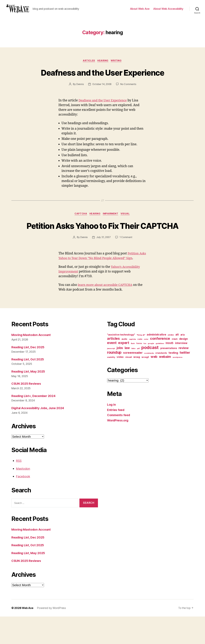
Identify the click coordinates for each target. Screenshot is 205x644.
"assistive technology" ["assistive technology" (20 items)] (121, 362)
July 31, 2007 (104, 265)
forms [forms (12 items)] (139, 371)
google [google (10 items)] (151, 371)
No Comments (129, 100)
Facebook (23, 504)
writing (117, 65)
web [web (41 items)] (154, 384)
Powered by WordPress (52, 635)
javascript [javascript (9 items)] (111, 376)
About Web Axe (140, 11)
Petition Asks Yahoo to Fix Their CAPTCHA (103, 247)
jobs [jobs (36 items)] (120, 375)
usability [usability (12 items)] (111, 385)
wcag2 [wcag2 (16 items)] (145, 385)
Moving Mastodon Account (32, 362)
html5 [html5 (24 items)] (170, 371)
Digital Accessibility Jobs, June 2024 (40, 435)
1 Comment (126, 265)
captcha (80, 230)
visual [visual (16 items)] (128, 385)
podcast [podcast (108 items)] (150, 375)
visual (127, 230)
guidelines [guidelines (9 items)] (160, 371)
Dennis (79, 100)
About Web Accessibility (168, 11)
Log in (112, 432)
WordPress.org (119, 448)
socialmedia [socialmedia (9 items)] (149, 381)
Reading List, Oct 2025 (28, 387)
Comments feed (119, 442)
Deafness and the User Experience (102, 83)
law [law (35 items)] (127, 375)
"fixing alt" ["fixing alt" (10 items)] (141, 362)
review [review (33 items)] (184, 375)
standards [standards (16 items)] (161, 380)
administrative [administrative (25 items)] (156, 362)
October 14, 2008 (102, 100)
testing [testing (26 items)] (173, 380)
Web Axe (28, 635)
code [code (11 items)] (140, 367)
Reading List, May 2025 (29, 399)
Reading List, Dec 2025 (29, 374)
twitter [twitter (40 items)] (185, 380)
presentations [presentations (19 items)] (169, 376)
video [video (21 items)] (120, 384)
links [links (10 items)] (133, 376)
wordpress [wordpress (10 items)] (178, 385)
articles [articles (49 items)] (113, 366)
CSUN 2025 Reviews (27, 411)
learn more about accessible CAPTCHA (107, 312)
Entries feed (116, 437)
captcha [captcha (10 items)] (132, 367)
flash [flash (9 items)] (133, 371)
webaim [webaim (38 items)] (165, 384)
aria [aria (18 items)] (183, 362)
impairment (111, 230)
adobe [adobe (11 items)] (171, 362)
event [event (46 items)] (112, 370)
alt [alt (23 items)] (177, 362)
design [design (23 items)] (184, 366)
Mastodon (23, 496)
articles (88, 65)
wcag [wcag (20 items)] (137, 384)
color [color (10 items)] (146, 367)
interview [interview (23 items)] (181, 371)
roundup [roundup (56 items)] (114, 380)
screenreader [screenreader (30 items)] (133, 380)
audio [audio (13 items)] (124, 366)
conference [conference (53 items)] (160, 366)
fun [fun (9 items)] (145, 371)
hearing (103, 65)
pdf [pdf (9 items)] (138, 376)
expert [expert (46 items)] (124, 370)
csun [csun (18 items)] (175, 366)
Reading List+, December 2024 (35, 423)
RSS (19, 488)
